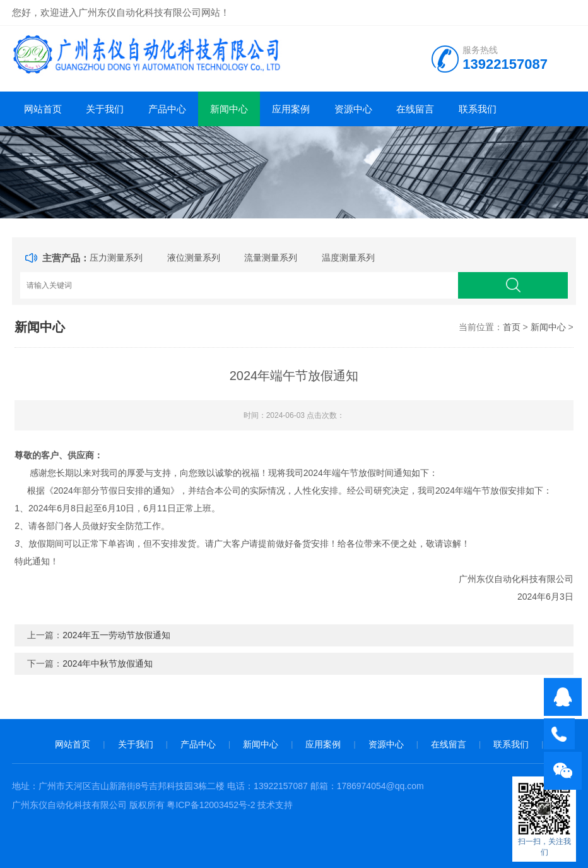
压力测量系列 (116, 258)
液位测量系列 (194, 258)
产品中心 (167, 109)
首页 (512, 327)
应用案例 (291, 109)
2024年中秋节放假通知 (108, 663)
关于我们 (105, 109)
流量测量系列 (271, 258)
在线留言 (415, 109)
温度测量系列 (348, 258)
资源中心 (353, 109)
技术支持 (275, 805)
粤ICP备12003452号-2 (211, 805)
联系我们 (478, 109)
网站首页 (43, 109)
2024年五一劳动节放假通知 (116, 635)
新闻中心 (229, 109)
